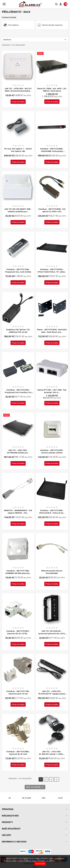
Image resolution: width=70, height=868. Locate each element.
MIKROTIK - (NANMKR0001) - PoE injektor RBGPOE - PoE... (18, 512)
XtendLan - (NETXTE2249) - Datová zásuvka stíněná (52, 451)
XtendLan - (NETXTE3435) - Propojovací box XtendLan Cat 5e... (18, 392)
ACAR (60, 798)
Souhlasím (40, 864)
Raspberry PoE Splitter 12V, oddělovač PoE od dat (18, 331)
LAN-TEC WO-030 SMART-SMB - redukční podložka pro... (18, 210)
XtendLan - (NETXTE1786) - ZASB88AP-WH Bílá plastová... (18, 572)
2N (10, 798)
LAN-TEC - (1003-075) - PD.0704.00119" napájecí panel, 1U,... (52, 694)
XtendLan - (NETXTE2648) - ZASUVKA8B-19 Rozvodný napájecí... (52, 151)
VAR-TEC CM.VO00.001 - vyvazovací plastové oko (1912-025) (52, 634)
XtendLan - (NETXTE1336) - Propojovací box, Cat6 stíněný (18, 271)
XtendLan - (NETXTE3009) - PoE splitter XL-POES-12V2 (52, 210)
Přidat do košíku (18, 102)
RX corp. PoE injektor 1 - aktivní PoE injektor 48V (18, 150)
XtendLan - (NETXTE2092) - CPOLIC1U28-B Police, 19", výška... (52, 271)
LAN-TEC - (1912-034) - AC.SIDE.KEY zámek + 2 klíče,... (52, 753)
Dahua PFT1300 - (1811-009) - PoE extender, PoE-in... (52, 391)
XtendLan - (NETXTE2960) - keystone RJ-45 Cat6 (18, 753)
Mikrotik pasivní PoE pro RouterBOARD (52, 572)
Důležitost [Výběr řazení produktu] (35, 40)
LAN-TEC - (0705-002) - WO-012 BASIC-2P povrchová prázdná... (18, 90)
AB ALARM (26, 798)
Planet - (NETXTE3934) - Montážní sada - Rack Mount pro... (52, 331)
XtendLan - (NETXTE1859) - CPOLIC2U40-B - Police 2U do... (52, 512)
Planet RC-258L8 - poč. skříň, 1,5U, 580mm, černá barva (52, 90)
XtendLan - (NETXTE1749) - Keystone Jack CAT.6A (18, 692)
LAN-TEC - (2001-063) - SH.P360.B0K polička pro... (18, 451)
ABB (44, 798)
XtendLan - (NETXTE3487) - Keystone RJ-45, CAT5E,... (18, 632)
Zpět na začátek (35, 787)
